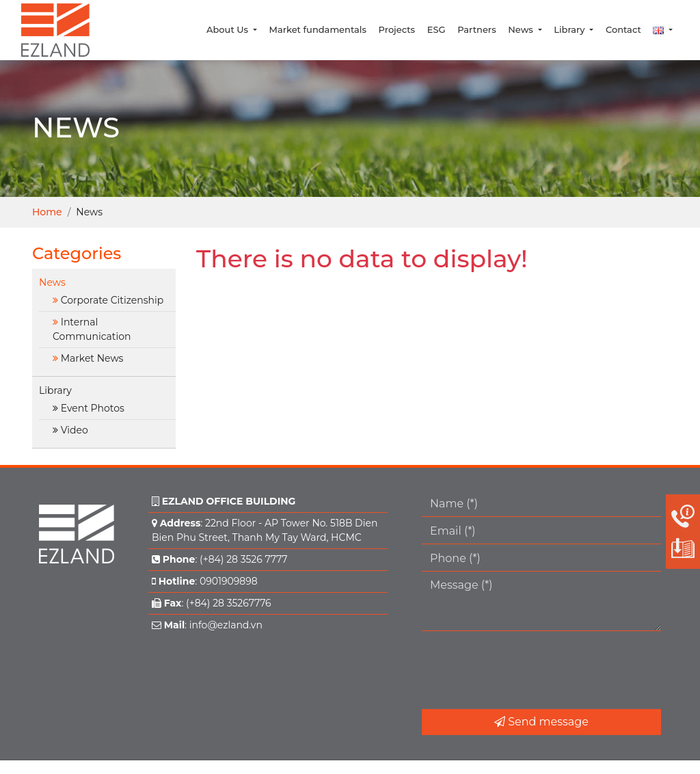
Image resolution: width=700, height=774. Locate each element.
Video (75, 430)
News (52, 282)
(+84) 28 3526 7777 (243, 559)
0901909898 (229, 581)
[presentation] (526, 670)
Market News (92, 358)
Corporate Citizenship (112, 300)
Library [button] (570, 29)
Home (47, 212)
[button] (663, 30)
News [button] (522, 29)
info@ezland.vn (226, 625)
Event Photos (93, 408)
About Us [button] (229, 29)
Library (55, 390)
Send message (541, 722)
